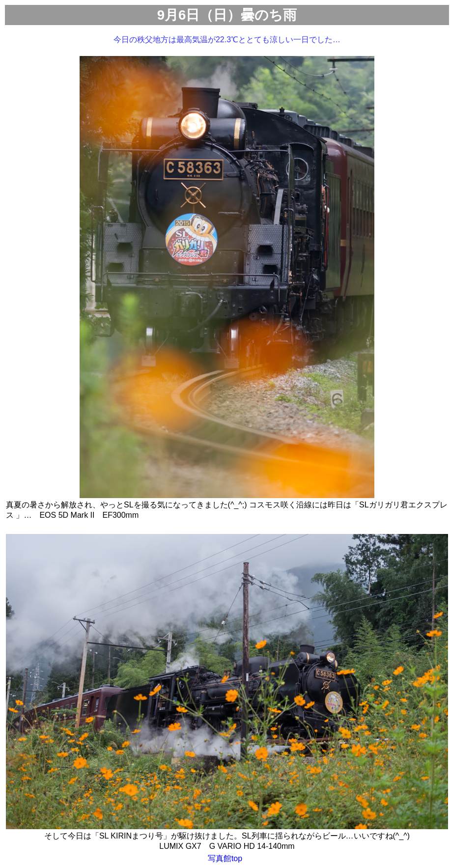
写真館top (225, 858)
